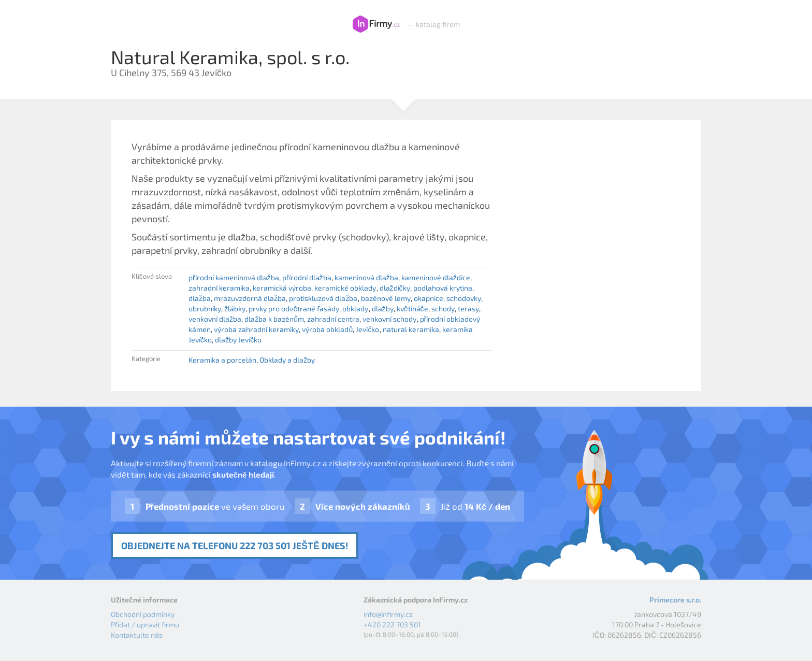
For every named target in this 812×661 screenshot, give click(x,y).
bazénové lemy (386, 298)
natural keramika (411, 329)
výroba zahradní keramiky (256, 329)
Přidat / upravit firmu (145, 624)
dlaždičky (395, 288)
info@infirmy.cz (388, 614)
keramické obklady (345, 288)
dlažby (383, 308)
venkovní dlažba (215, 319)
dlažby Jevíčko (238, 340)
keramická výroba (282, 288)
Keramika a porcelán (222, 360)
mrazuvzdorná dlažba (250, 298)
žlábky (235, 308)
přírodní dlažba (307, 277)
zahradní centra (333, 319)
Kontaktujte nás (137, 635)
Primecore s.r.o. (675, 600)
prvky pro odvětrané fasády (294, 308)
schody (443, 308)
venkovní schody (389, 319)
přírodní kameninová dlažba (234, 277)
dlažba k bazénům (274, 319)
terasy (468, 308)
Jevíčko (367, 329)
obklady (355, 308)
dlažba (200, 298)
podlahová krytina (443, 288)
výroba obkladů (327, 329)
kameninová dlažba (366, 277)
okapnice (429, 298)
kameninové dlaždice (436, 277)
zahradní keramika (219, 288)
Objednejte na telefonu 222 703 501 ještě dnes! (235, 545)
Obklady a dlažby (287, 360)
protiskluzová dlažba (323, 298)
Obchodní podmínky (143, 614)
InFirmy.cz (376, 24)
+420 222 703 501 (392, 624)
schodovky (464, 298)
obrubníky (205, 308)
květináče (412, 308)
